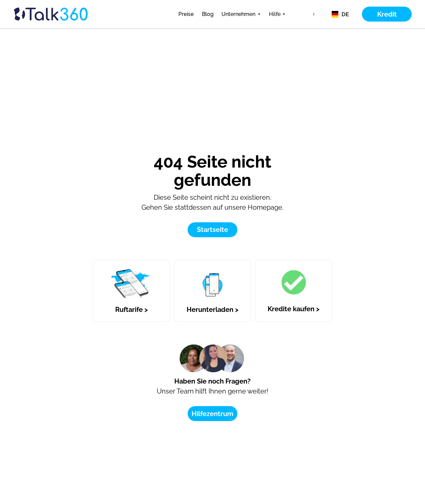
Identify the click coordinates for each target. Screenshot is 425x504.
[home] (63, 14)
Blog (208, 14)
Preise (186, 14)
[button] (241, 14)
